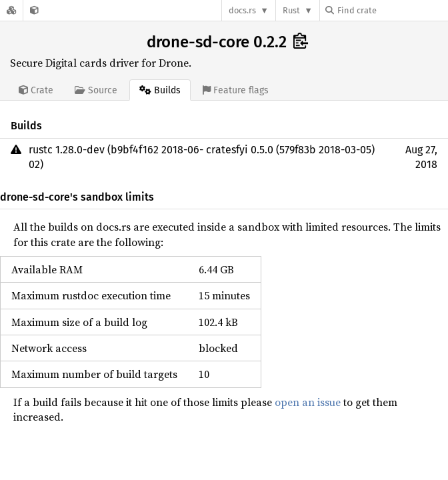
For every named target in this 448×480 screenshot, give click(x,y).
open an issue (308, 402)
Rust (291, 10)
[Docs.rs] (11, 10)
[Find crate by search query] (392, 10)
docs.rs (242, 10)
